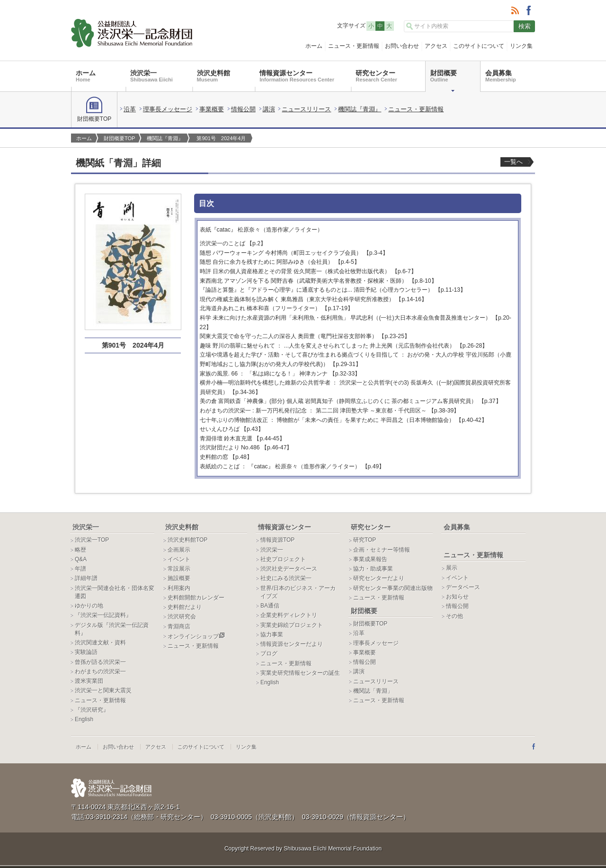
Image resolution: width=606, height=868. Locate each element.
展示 (452, 568)
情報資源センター (297, 76)
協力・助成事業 (373, 569)
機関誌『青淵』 (360, 109)
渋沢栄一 (151, 76)
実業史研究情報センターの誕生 (300, 673)
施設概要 (179, 578)
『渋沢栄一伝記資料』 (103, 615)
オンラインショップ (196, 636)
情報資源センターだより (292, 644)
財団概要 (444, 76)
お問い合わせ (402, 46)
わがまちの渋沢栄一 (100, 671)
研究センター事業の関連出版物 (393, 588)
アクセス (436, 46)
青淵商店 (179, 626)
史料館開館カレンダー (196, 598)
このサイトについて (479, 46)
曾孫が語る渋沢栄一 (100, 662)
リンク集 (521, 46)
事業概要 (212, 109)
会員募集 (501, 76)
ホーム (314, 46)
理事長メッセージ (168, 109)
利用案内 (179, 588)
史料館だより (185, 607)
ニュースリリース (306, 109)
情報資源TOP (277, 540)
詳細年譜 (86, 578)
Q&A (81, 559)
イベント (179, 559)
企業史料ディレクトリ (289, 615)
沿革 (130, 109)
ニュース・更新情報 (354, 46)
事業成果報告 (370, 559)
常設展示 (179, 569)
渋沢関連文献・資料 (100, 643)
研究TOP (365, 540)
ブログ (269, 653)
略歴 (80, 550)
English (84, 719)
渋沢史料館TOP (187, 540)
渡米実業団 (89, 681)
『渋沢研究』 (92, 710)
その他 (454, 616)
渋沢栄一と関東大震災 (103, 690)
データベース (463, 587)
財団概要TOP (94, 109)
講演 (269, 109)
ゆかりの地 (89, 606)
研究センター (376, 76)
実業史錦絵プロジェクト (292, 625)
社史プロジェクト (283, 559)
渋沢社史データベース (289, 569)
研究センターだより (379, 578)
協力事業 (272, 635)
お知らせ (457, 597)
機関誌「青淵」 (373, 691)
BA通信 (270, 606)
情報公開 (243, 109)
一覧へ (513, 162)
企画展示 (179, 550)
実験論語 (86, 652)
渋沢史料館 (214, 76)
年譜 (80, 569)
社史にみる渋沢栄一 (286, 578)
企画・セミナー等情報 (382, 550)
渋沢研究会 (182, 617)
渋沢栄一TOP (92, 540)
